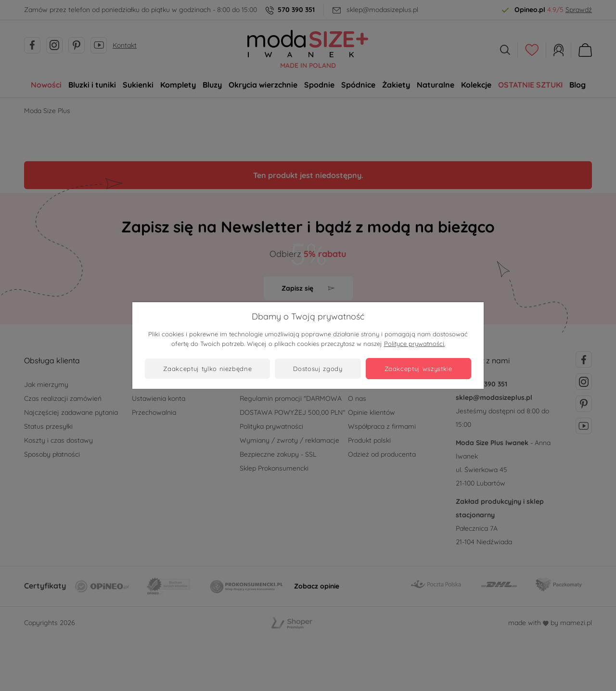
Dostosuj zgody (318, 369)
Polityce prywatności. (415, 344)
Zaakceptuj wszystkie (418, 369)
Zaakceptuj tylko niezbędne (207, 369)
